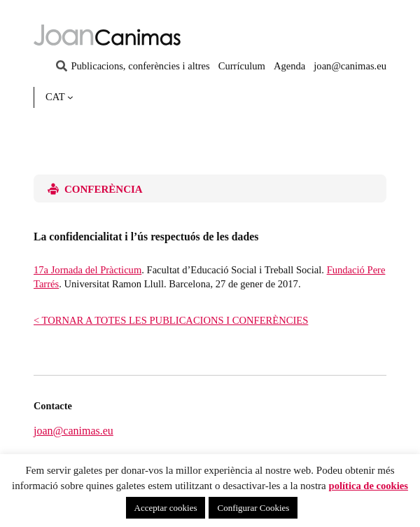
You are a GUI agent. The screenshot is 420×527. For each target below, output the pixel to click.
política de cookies (369, 486)
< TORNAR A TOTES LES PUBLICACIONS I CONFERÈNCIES (171, 320)
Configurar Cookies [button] (253, 508)
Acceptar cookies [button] (166, 508)
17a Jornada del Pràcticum (87, 270)
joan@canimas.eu (73, 431)
